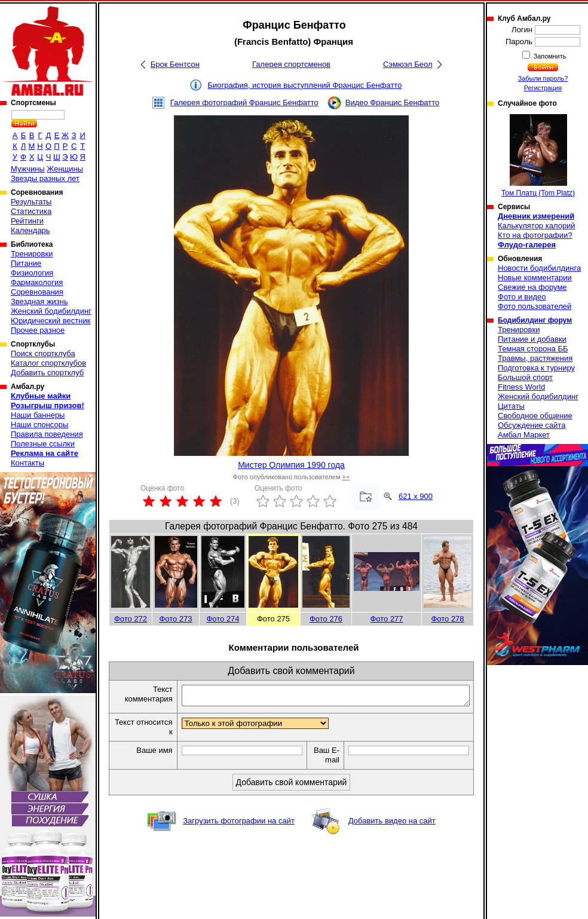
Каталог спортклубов (48, 363)
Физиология (32, 273)
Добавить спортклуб (47, 373)
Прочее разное (38, 330)
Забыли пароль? (543, 78)
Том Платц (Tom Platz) (538, 156)
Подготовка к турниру (536, 368)
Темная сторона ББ (533, 349)
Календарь (30, 230)
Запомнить (549, 56)
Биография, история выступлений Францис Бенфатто (305, 85)
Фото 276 (326, 619)
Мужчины (28, 169)
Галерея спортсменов (291, 64)
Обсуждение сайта (532, 425)
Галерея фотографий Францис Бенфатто (244, 102)
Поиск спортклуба (43, 353)
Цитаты (511, 406)
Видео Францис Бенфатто (393, 102)
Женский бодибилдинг (51, 311)
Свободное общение (535, 416)
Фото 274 (223, 619)
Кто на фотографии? (535, 235)
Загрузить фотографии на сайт (239, 824)
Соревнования (37, 292)
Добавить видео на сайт (392, 824)
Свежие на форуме (532, 287)
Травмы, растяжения (535, 358)
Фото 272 (131, 619)
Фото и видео (522, 297)
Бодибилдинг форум (535, 320)
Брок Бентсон (175, 64)
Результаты (31, 202)
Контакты (27, 463)
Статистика (31, 211)
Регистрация (543, 88)
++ (346, 477)
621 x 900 (416, 496)
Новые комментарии (535, 278)
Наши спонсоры (39, 425)
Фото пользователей (535, 306)
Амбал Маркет (524, 435)
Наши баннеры (38, 415)
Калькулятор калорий (537, 226)
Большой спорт (525, 377)
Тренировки (32, 254)
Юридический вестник (50, 321)
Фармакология (37, 282)
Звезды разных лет (45, 178)
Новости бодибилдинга (539, 268)
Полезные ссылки (43, 444)
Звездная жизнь (39, 301)
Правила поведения (47, 434)
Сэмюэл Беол (408, 64)
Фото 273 (175, 619)
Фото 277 (386, 619)
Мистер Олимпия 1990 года (291, 465)
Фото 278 (447, 619)
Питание (26, 263)
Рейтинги (27, 221)
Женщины (65, 169)
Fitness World (521, 387)
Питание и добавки (532, 339)
